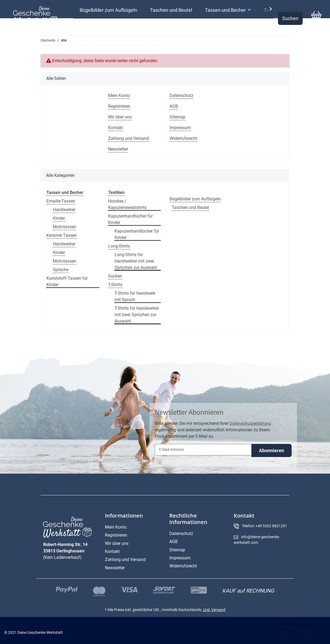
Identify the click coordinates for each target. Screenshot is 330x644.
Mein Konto (119, 96)
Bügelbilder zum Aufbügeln (195, 199)
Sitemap (177, 117)
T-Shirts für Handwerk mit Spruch (135, 296)
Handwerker (64, 210)
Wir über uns (120, 117)
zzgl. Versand (214, 610)
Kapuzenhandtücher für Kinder (130, 219)
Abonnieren (272, 450)
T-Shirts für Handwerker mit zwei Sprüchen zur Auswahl (137, 315)
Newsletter (118, 149)
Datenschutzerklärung (250, 423)
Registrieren (119, 106)
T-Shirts (115, 285)
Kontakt (115, 128)
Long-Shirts (119, 246)
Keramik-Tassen (62, 235)
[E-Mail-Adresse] (203, 450)
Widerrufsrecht (183, 138)
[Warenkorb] (316, 18)
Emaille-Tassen (61, 201)
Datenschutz (181, 96)
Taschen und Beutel (190, 207)
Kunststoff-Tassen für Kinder (67, 281)
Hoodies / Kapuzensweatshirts (127, 204)
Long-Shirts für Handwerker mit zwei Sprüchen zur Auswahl (136, 261)
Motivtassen (65, 227)
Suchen (290, 18)
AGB (174, 106)
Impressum (180, 128)
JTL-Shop (302, 624)
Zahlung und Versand (129, 138)
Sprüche (61, 270)
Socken (115, 276)
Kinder (59, 218)
